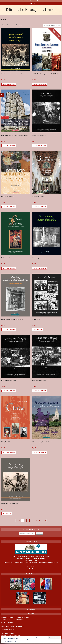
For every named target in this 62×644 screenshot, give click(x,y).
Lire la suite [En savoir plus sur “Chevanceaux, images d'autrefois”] (7, 514)
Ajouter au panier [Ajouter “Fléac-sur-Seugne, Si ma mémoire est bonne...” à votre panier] (40, 452)
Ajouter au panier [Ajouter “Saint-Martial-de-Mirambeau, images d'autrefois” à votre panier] (9, 84)
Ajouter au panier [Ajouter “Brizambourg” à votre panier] (40, 268)
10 (39, 521)
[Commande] (52, 25)
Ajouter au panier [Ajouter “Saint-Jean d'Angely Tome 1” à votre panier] (40, 391)
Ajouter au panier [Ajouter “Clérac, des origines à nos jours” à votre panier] (9, 452)
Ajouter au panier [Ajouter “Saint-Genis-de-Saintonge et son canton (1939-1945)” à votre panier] (40, 84)
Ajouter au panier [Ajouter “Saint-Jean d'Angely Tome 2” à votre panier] (9, 391)
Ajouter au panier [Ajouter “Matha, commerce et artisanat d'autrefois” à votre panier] (9, 330)
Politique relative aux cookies (9, 641)
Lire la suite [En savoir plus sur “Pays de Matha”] (38, 330)
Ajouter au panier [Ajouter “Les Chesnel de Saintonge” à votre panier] (9, 268)
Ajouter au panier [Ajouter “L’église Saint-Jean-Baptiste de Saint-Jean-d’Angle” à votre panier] (9, 146)
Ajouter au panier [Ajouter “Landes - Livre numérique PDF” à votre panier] (40, 146)
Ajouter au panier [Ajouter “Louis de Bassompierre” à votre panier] (40, 207)
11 (42, 521)
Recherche (39, 533)
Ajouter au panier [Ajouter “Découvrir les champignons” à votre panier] (9, 207)
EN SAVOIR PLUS (31, 566)
